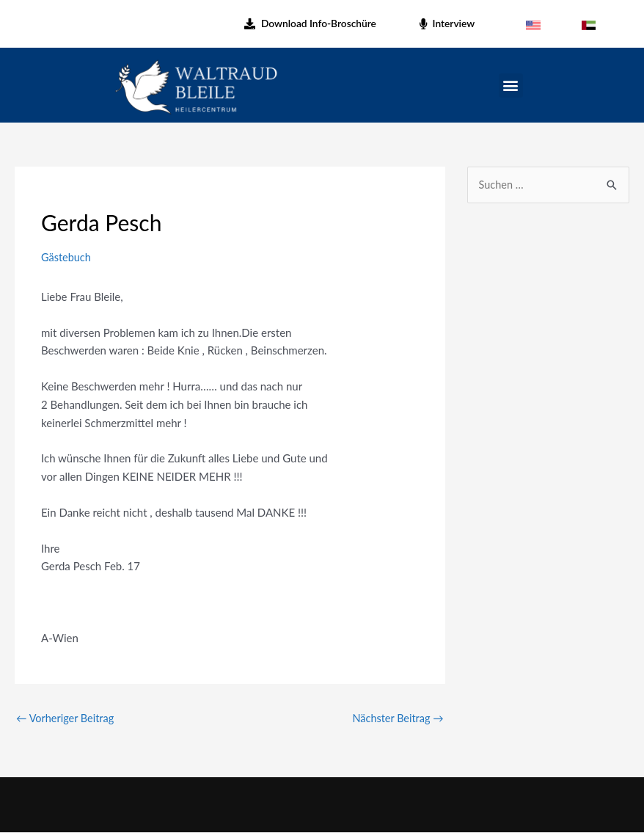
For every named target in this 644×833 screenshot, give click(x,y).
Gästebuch (67, 257)
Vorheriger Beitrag (67, 718)
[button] (511, 86)
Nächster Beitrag (396, 718)
